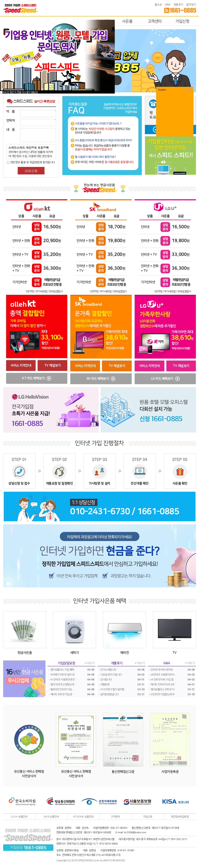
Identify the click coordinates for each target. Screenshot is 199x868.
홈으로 (158, 5)
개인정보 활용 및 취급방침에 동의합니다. (31, 162)
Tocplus (162, 90)
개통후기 (178, 5)
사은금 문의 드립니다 (111, 675)
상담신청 (31, 171)
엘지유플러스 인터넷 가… (164, 689)
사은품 (127, 21)
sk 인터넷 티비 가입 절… (163, 680)
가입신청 (182, 21)
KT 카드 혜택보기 (37, 378)
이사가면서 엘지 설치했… (113, 689)
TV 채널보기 (53, 365)
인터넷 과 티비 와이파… (163, 670)
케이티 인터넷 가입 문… (63, 694)
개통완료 (105, 684)
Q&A (168, 5)
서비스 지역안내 (21, 365)
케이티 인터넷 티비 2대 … (164, 684)
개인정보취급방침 (180, 817)
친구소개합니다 (108, 670)
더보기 (91, 663)
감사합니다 (106, 680)
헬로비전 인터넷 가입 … (63, 689)
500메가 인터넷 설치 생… (64, 675)
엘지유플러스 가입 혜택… (63, 670)
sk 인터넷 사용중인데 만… (64, 680)
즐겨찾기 (191, 5)
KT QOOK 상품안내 (83, 817)
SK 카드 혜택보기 (101, 379)
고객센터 (155, 21)
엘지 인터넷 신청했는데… (63, 684)
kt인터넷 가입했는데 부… (164, 694)
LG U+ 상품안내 (19, 817)
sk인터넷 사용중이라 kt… (164, 675)
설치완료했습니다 (109, 694)
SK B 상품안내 (51, 817)
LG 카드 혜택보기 (165, 379)
